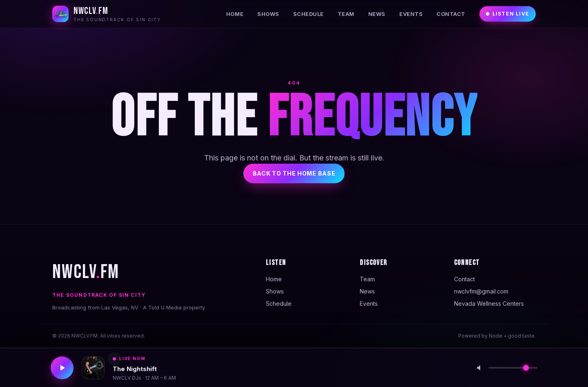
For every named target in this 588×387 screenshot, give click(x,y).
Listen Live (508, 14)
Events (411, 14)
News (377, 14)
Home (235, 14)
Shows (268, 14)
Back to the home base (294, 173)
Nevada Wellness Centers (489, 304)
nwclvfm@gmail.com (481, 291)
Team (346, 14)
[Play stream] (62, 368)
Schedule (308, 14)
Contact (451, 14)
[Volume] (513, 368)
